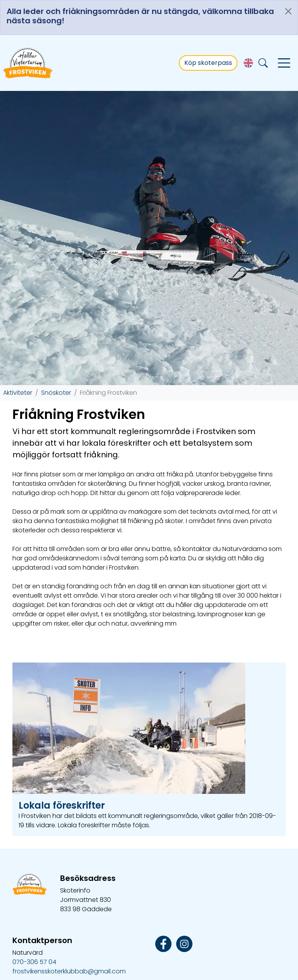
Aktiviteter (18, 359)
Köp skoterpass (208, 63)
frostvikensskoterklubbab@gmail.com (69, 937)
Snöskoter (56, 359)
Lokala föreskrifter (62, 772)
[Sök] (263, 63)
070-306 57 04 (34, 928)
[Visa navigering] (284, 63)
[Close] (288, 11)
